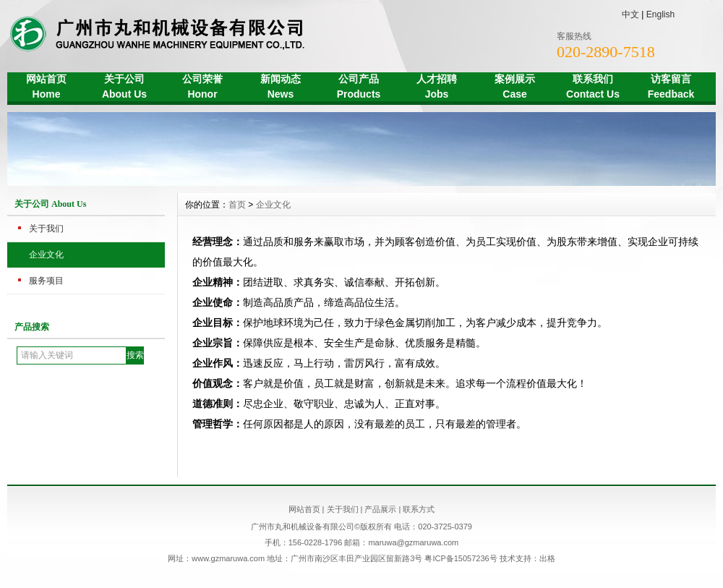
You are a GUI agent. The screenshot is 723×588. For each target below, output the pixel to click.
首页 (237, 205)
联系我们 (593, 88)
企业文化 (46, 255)
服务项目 (46, 281)
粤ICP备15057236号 (462, 558)
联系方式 (419, 509)
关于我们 (46, 229)
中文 (630, 14)
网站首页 (46, 88)
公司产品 (359, 88)
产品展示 (380, 509)
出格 (547, 558)
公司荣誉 (202, 88)
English (660, 14)
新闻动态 (281, 88)
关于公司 (124, 88)
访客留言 (671, 88)
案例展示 (515, 88)
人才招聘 (437, 88)
